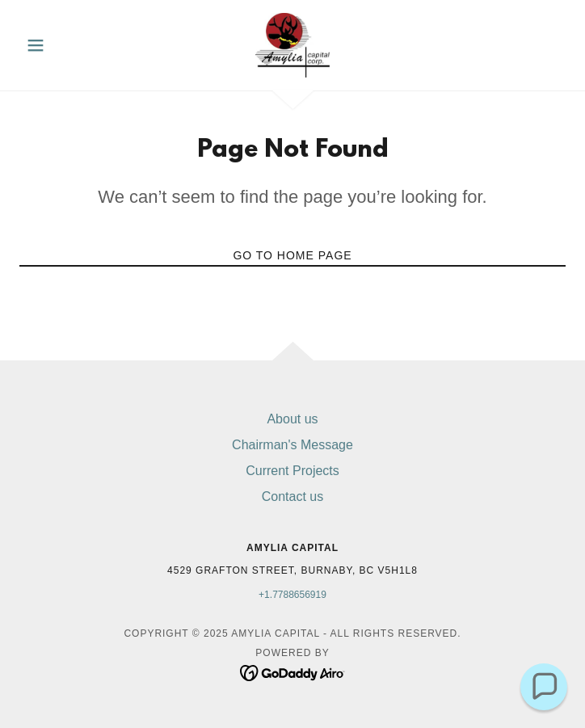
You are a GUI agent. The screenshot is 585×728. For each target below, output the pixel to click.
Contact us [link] (292, 497)
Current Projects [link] (292, 471)
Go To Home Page (292, 255)
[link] (292, 45)
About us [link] (292, 419)
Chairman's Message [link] (292, 445)
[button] (60, 45)
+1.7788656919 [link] (292, 595)
